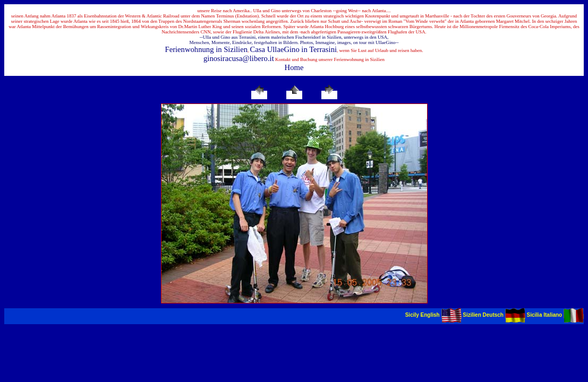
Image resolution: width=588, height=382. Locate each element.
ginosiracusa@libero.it (239, 58)
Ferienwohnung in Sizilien (206, 49)
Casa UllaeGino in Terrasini (294, 49)
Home (294, 67)
